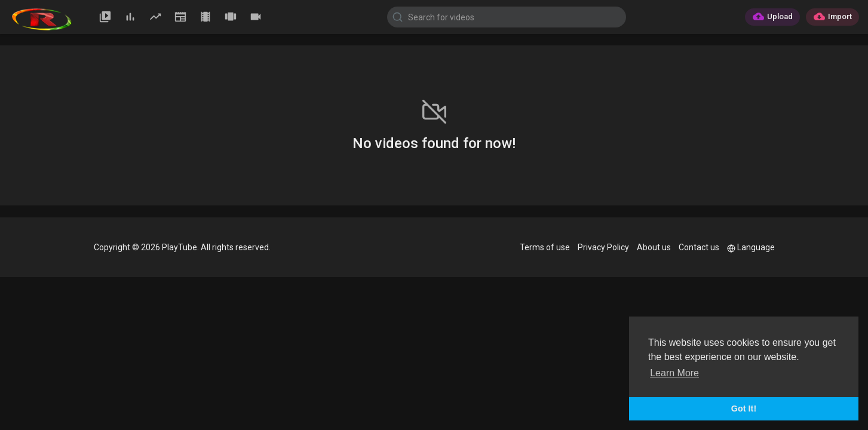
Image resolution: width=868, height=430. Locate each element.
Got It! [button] (744, 408)
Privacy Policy (603, 247)
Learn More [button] (674, 373)
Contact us (699, 247)
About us (654, 247)
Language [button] (751, 247)
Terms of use (545, 247)
